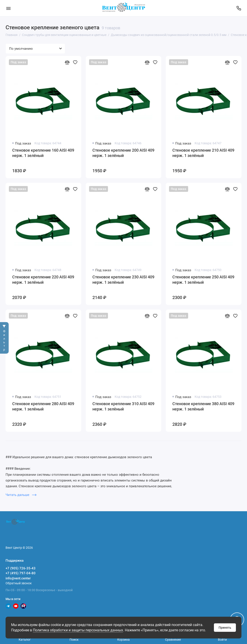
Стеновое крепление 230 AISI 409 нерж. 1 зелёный (123, 280)
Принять (225, 628)
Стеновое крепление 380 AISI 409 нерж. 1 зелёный (203, 406)
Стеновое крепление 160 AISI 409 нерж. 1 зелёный (43, 153)
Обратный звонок (19, 583)
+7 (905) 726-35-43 (21, 568)
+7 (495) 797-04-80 (21, 573)
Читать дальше (21, 495)
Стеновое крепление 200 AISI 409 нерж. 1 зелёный (123, 153)
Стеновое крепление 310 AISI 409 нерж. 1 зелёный (123, 406)
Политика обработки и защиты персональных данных (78, 630)
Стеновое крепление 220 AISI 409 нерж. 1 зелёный (43, 280)
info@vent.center (18, 578)
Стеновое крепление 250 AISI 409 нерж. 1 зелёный (203, 280)
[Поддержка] (239, 8)
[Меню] (8, 8)
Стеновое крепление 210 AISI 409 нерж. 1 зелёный (203, 153)
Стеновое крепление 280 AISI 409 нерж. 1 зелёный (43, 406)
